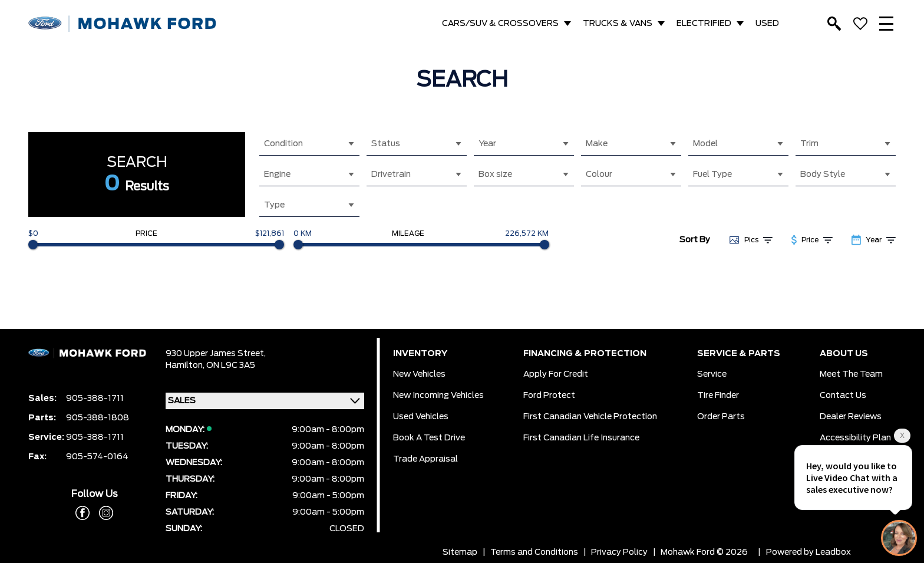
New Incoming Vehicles (438, 396)
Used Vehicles (421, 417)
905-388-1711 (95, 399)
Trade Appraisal (425, 459)
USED (767, 24)
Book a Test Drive (429, 438)
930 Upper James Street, (216, 354)
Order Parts (721, 417)
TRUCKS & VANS (618, 24)
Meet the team (851, 374)
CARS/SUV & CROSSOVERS (500, 24)
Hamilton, (186, 366)
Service (712, 374)
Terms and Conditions (534, 552)
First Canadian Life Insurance (581, 438)
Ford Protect (549, 396)
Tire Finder (718, 396)
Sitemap (460, 552)
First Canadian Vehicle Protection (590, 417)
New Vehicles (419, 374)
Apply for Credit (556, 374)
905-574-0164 (97, 457)
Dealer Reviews (851, 417)
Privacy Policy (619, 552)
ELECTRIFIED (704, 24)
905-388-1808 (98, 418)
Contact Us (843, 396)
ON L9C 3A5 (231, 366)
